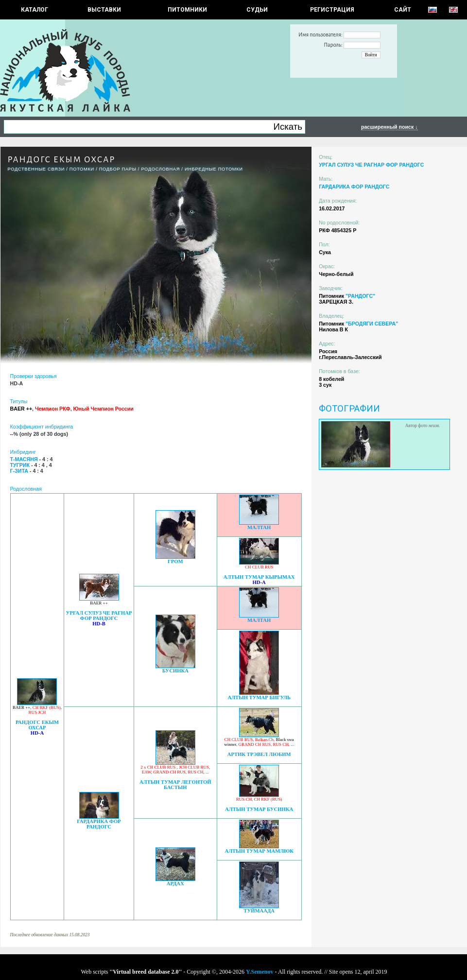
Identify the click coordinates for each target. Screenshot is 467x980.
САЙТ (403, 10)
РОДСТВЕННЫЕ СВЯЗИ (36, 169)
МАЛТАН (259, 527)
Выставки (104, 10)
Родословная (160, 169)
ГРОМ (175, 561)
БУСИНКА (175, 671)
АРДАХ (175, 884)
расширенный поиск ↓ (389, 127)
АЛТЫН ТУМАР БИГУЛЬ (259, 697)
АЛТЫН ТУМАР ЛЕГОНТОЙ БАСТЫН (175, 785)
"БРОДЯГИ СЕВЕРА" (372, 324)
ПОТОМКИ (82, 169)
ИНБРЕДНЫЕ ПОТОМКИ (214, 169)
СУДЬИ (257, 10)
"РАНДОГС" (360, 296)
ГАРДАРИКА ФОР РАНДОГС (99, 824)
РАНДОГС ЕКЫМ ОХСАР (37, 725)
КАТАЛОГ (35, 10)
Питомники (187, 10)
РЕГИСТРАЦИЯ (332, 10)
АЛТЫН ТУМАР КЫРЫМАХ (259, 577)
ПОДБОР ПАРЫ (118, 169)
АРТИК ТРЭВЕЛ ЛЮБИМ (259, 754)
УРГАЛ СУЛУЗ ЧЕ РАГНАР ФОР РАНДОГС (99, 616)
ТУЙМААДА (259, 911)
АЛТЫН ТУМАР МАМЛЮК (259, 851)
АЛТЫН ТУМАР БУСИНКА (259, 809)
